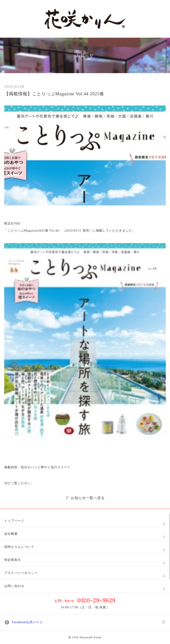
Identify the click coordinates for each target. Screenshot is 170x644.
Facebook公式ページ (85, 622)
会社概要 (11, 534)
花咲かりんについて (19, 547)
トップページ (14, 521)
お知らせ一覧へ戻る (85, 498)
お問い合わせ (14, 586)
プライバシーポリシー (21, 573)
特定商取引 (13, 560)
